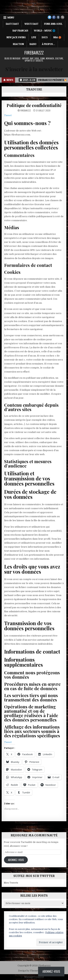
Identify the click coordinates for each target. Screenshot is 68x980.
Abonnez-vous (16, 860)
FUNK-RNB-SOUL (53, 24)
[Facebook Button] (54, 17)
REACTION (18, 44)
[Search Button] (63, 17)
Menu (11, 17)
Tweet (8, 115)
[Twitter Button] (50, 17)
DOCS (45, 37)
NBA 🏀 (57, 37)
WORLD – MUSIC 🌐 (45, 31)
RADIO (33, 44)
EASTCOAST (12, 24)
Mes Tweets (11, 883)
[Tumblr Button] (58, 17)
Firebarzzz (34, 52)
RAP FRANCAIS (20, 31)
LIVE (34, 37)
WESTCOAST (31, 24)
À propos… (48, 44)
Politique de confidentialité (34, 105)
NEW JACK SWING (16, 37)
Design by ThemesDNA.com (34, 971)
